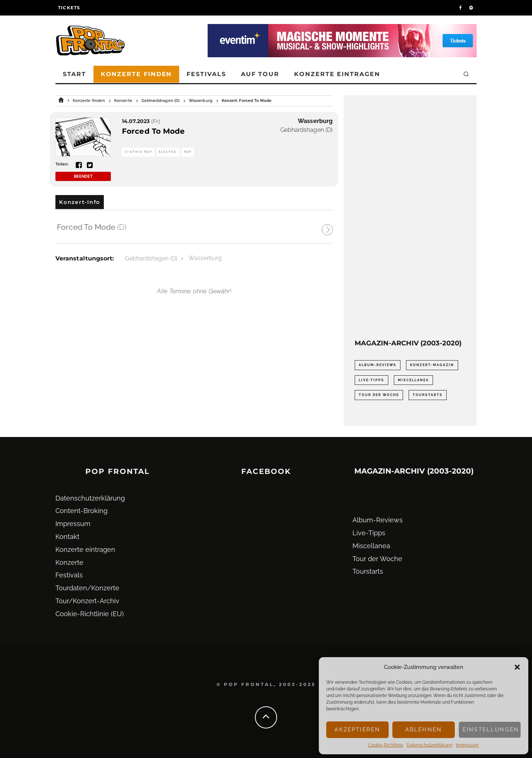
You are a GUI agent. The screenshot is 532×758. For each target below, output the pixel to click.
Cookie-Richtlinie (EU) (90, 614)
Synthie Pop (138, 152)
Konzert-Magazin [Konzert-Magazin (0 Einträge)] (432, 365)
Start (74, 74)
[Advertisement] (410, 217)
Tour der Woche (377, 559)
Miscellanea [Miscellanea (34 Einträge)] (413, 380)
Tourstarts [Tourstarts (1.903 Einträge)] (428, 395)
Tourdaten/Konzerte (87, 588)
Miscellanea (371, 546)
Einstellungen (491, 730)
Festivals (206, 74)
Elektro (168, 152)
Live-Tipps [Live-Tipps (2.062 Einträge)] (371, 380)
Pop (188, 152)
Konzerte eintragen (337, 74)
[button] (517, 667)
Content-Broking (81, 511)
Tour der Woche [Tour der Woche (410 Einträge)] (379, 395)
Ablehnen (424, 730)
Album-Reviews (378, 520)
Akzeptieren (357, 730)
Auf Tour (260, 74)
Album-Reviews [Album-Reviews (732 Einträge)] (378, 365)
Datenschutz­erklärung (429, 745)
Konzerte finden (137, 74)
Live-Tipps (369, 533)
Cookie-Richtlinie (386, 745)
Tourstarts (368, 571)
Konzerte (69, 562)
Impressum (467, 745)
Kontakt (67, 537)
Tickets (69, 8)
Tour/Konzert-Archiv (87, 601)
